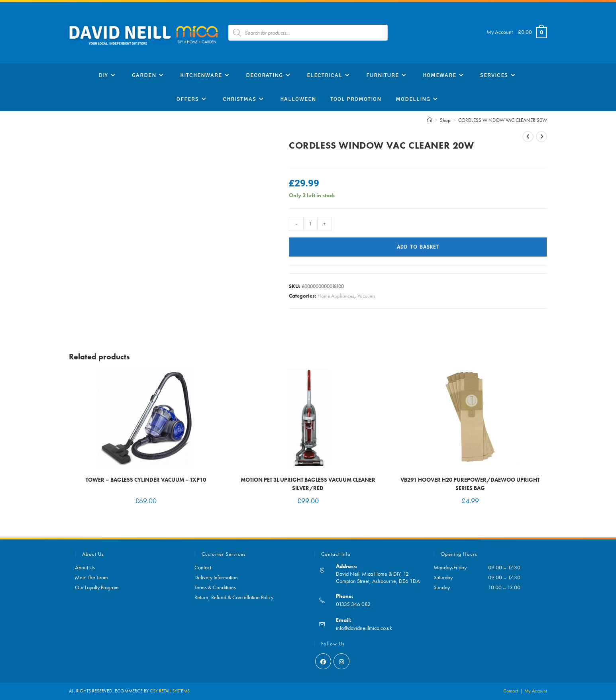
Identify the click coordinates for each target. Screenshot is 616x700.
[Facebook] (323, 661)
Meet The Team (91, 577)
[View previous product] (528, 137)
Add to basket (418, 247)
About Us (85, 567)
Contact (203, 567)
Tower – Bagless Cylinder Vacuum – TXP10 (146, 480)
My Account (500, 32)
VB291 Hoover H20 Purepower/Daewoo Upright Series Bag (470, 484)
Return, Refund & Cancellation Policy (234, 597)
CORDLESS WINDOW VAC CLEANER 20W (503, 120)
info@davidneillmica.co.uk (364, 628)
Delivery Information (216, 577)
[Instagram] (341, 661)
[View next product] (541, 137)
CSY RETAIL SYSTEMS (170, 691)
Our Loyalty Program (97, 587)
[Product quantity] (310, 224)
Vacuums (366, 296)
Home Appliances (336, 296)
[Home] (430, 120)
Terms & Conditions (215, 587)
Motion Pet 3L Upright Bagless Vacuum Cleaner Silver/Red (308, 484)
